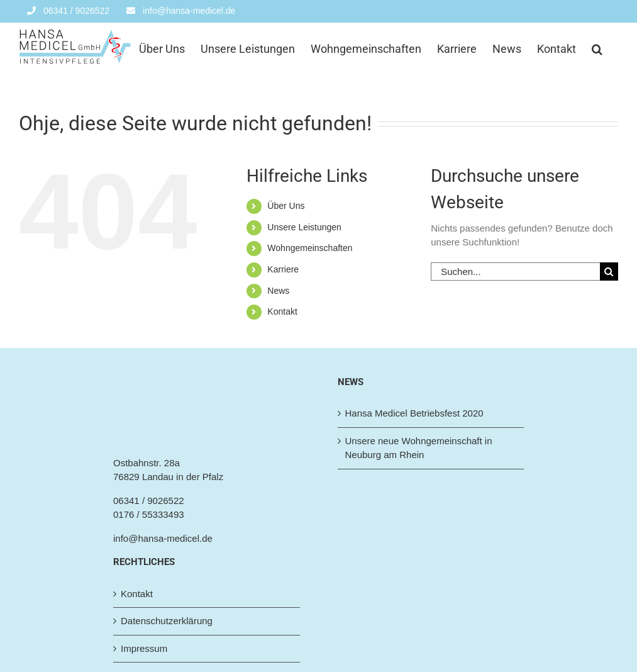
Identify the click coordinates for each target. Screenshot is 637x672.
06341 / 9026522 (149, 501)
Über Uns (286, 206)
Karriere (283, 269)
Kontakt (282, 311)
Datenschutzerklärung (167, 621)
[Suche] (609, 272)
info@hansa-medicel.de (163, 538)
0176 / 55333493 (149, 514)
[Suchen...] (515, 272)
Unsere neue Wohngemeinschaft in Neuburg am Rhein (419, 448)
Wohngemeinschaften (310, 248)
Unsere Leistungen (304, 227)
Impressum (144, 648)
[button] (597, 48)
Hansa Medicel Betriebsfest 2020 (414, 413)
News (278, 291)
